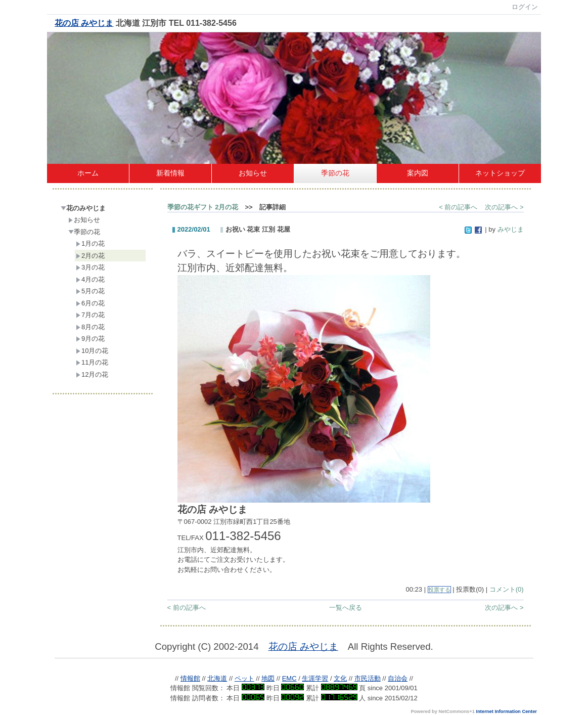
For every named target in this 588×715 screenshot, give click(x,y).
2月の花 (90, 256)
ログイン (525, 7)
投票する (439, 590)
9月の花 (90, 339)
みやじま (511, 229)
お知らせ (84, 220)
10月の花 (92, 351)
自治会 (398, 678)
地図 (268, 678)
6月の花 (90, 303)
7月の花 (90, 315)
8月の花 (90, 327)
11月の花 (92, 362)
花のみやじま (83, 208)
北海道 (217, 678)
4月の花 (90, 279)
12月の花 (92, 374)
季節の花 (84, 232)
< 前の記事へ (458, 207)
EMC (289, 678)
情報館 (190, 678)
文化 (340, 678)
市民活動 (368, 678)
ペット (244, 678)
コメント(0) (507, 589)
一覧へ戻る (346, 608)
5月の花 (90, 291)
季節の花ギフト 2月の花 (203, 207)
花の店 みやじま (84, 23)
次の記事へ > (504, 207)
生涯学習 (315, 678)
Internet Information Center (507, 711)
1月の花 (90, 243)
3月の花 (90, 267)
